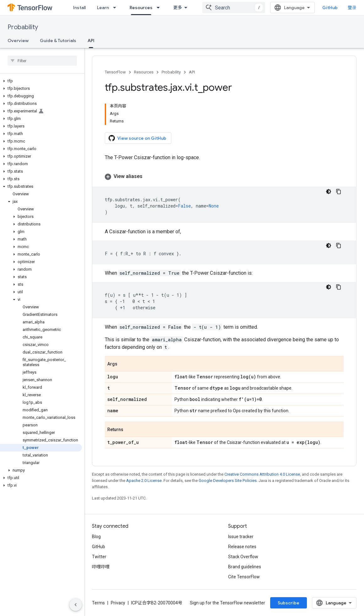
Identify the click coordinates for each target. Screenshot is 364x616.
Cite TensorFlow (244, 577)
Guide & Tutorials (58, 41)
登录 (352, 8)
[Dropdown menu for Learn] (116, 8)
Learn (103, 8)
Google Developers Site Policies (228, 481)
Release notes (242, 547)
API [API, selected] (91, 41)
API (192, 72)
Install (79, 8)
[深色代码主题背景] (329, 192)
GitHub (330, 8)
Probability (23, 27)
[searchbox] (42, 61)
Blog (96, 537)
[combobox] (234, 8)
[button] (41, 81)
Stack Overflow (243, 557)
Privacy (118, 603)
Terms (98, 603)
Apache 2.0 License (144, 481)
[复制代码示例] (339, 192)
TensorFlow (115, 72)
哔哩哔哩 (101, 567)
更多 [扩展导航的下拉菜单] (178, 8)
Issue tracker (241, 537)
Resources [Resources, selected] (141, 8)
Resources (144, 72)
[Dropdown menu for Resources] (160, 8)
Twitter (99, 557)
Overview (18, 41)
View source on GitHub (137, 138)
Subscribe (289, 603)
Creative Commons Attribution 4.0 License (262, 474)
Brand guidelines (245, 567)
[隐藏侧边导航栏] (76, 605)
